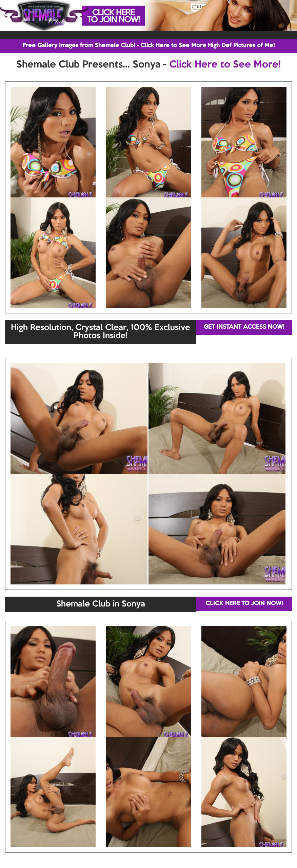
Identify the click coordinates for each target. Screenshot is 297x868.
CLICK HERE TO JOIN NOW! (244, 604)
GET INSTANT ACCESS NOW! (244, 327)
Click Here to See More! (225, 65)
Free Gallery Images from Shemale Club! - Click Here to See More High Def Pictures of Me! (148, 46)
